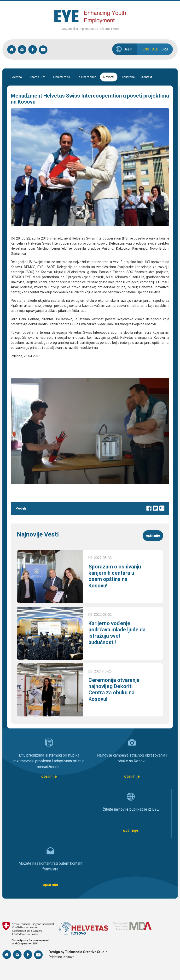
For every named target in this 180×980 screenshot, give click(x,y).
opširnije (153, 536)
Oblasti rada (62, 77)
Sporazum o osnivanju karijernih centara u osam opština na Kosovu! (115, 576)
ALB (155, 49)
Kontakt (147, 77)
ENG (146, 49)
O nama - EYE (38, 77)
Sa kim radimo (87, 77)
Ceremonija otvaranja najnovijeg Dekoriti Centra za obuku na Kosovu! (114, 690)
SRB (165, 49)
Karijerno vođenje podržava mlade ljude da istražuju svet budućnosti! (117, 633)
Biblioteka (128, 77)
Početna (16, 77)
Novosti (109, 77)
